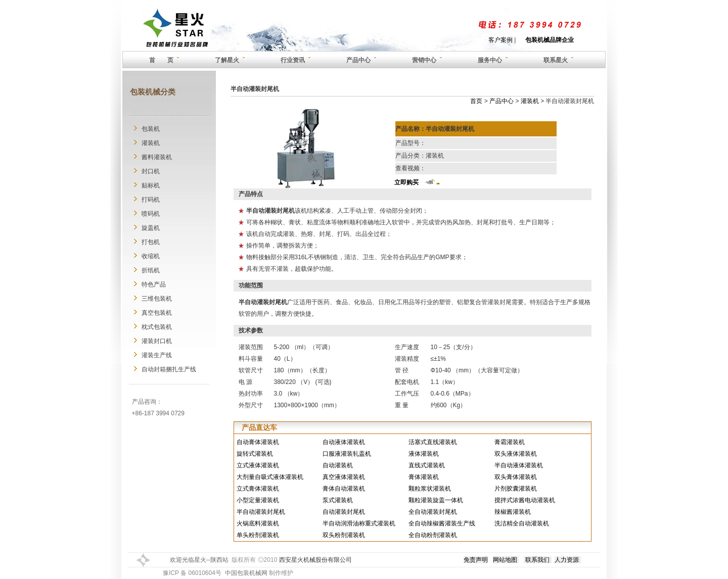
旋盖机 (151, 228)
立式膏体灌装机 (258, 489)
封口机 (151, 171)
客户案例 (500, 40)
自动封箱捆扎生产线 (169, 369)
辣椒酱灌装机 (513, 512)
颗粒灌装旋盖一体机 (436, 500)
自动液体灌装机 (344, 442)
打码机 (151, 200)
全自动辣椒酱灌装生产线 (442, 523)
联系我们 (537, 560)
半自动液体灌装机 (519, 465)
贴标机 (151, 185)
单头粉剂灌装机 (258, 535)
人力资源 (567, 560)
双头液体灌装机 (516, 454)
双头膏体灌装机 (516, 477)
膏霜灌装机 (510, 442)
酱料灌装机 (157, 157)
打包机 (151, 242)
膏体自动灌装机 (344, 489)
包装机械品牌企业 (550, 40)
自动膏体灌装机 (258, 442)
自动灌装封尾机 (344, 512)
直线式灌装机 (427, 465)
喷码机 (151, 214)
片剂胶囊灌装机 (516, 489)
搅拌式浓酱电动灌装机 (525, 500)
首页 (476, 101)
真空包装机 (157, 313)
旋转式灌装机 (255, 454)
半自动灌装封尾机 (261, 512)
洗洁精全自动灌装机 (522, 523)
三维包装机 (157, 299)
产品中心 (502, 101)
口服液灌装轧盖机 (347, 454)
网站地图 (505, 560)
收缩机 (151, 256)
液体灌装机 (424, 454)
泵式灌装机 (338, 500)
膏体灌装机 (424, 477)
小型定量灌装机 (258, 500)
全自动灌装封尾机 (433, 512)
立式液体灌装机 (258, 465)
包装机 (151, 129)
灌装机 (151, 143)
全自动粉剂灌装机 (433, 535)
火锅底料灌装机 (258, 523)
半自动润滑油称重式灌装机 (359, 523)
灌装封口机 (157, 341)
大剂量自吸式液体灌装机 (270, 477)
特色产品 (154, 284)
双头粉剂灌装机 (344, 535)
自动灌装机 (338, 465)
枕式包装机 (157, 327)
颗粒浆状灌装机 (430, 489)
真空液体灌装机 (344, 477)
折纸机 (151, 270)
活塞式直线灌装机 (433, 442)
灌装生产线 (157, 355)
